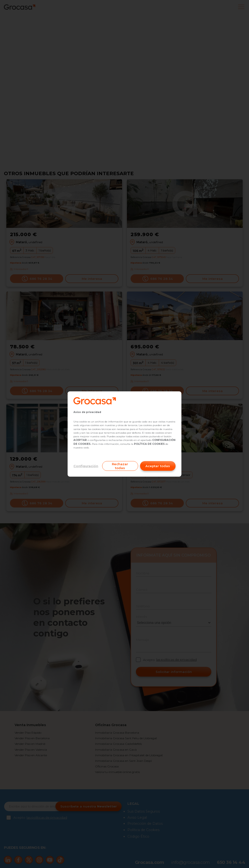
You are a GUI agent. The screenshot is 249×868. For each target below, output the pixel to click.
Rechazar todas (120, 466)
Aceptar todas (158, 466)
